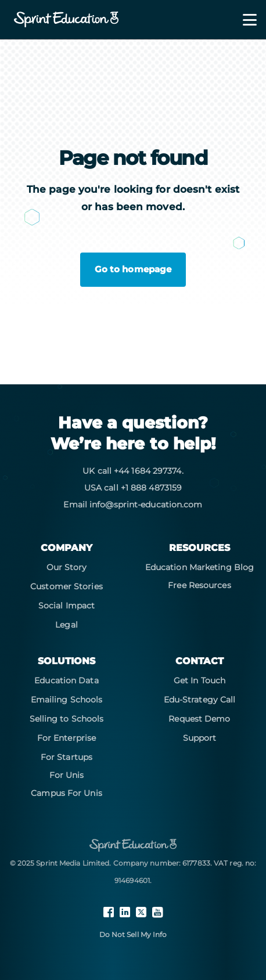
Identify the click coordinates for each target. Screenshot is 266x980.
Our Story (67, 567)
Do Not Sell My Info (133, 934)
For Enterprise (66, 738)
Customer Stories (66, 586)
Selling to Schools (67, 719)
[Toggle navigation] (243, 20)
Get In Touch (199, 680)
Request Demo (199, 719)
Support (200, 738)
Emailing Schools (67, 700)
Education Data (66, 680)
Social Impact (66, 606)
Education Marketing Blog (199, 567)
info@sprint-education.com (146, 505)
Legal (66, 625)
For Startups (66, 757)
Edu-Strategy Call (200, 700)
